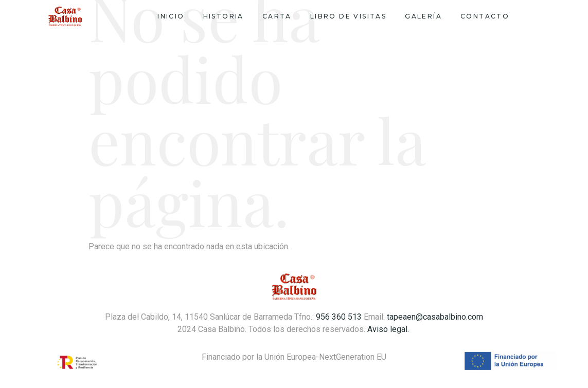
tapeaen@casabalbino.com (435, 317)
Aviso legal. (389, 329)
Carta (277, 16)
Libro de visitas (348, 16)
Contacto (485, 16)
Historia (224, 16)
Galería (423, 16)
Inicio (171, 16)
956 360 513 (339, 317)
